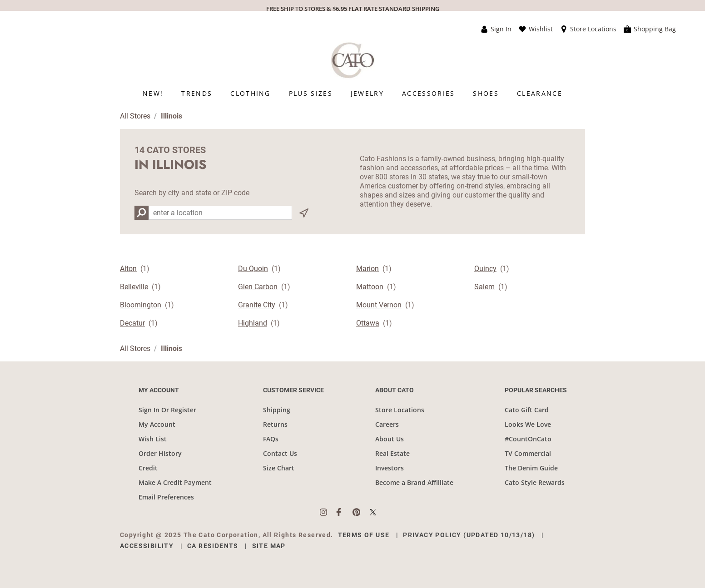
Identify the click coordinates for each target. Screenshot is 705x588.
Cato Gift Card (527, 410)
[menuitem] (153, 93)
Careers (387, 424)
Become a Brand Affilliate (414, 482)
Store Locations (400, 410)
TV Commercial (528, 453)
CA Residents (213, 546)
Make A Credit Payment (175, 482)
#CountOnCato (528, 439)
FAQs (271, 439)
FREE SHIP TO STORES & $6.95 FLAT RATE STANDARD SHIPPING (353, 9)
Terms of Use (364, 535)
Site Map (269, 546)
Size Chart (279, 468)
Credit (148, 468)
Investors (390, 468)
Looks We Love (528, 424)
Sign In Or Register (167, 410)
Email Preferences (166, 497)
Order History (160, 453)
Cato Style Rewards (535, 482)
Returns (275, 424)
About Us (390, 439)
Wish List (153, 439)
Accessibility (147, 546)
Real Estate (392, 453)
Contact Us (280, 453)
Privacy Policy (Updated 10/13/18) (469, 535)
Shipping (277, 410)
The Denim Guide (531, 468)
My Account (157, 424)
